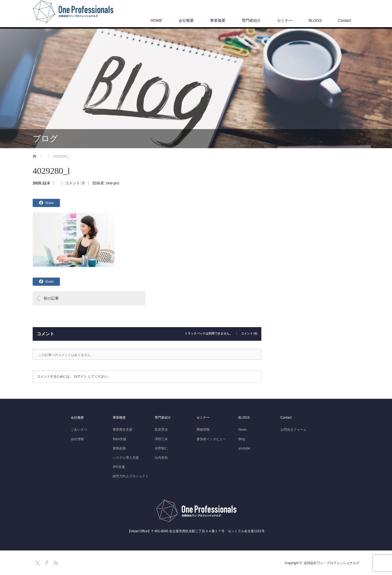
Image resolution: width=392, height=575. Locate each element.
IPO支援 (119, 467)
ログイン (80, 376)
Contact (345, 20)
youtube (244, 448)
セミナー (285, 20)
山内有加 (161, 458)
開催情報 (203, 430)
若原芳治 (161, 430)
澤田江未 (161, 439)
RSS (55, 562)
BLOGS (315, 20)
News (243, 430)
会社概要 (186, 20)
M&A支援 (120, 439)
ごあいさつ (79, 430)
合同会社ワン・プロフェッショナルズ (332, 563)
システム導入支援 (126, 458)
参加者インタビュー (211, 439)
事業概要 (218, 20)
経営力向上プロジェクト (131, 476)
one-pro (112, 183)
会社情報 (77, 439)
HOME (157, 20)
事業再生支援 (122, 430)
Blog (242, 439)
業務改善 (119, 448)
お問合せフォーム (293, 430)
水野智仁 (161, 448)
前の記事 (51, 298)
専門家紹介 (251, 20)
